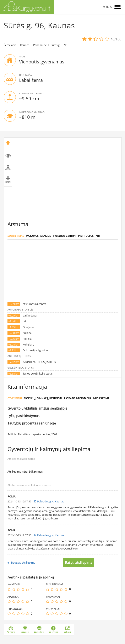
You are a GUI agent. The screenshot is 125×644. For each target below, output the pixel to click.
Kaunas (25, 45)
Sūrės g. (55, 45)
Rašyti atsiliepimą (79, 563)
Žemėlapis (10, 45)
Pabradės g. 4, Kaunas (51, 501)
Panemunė (40, 45)
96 (66, 45)
